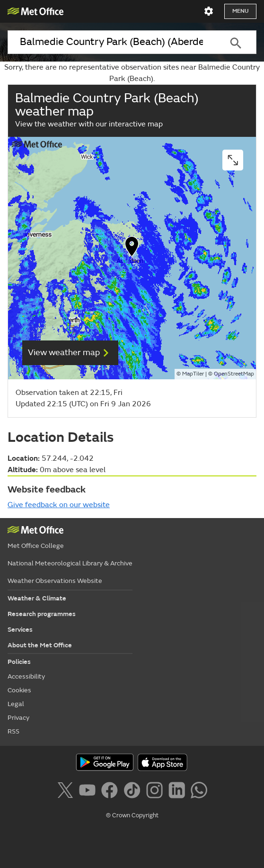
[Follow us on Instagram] (156, 792)
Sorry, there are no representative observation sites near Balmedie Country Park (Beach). (132, 73)
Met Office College (36, 546)
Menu (240, 11)
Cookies (19, 690)
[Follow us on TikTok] (134, 792)
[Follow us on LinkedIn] (179, 792)
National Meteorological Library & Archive (70, 563)
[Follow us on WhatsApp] (199, 792)
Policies (19, 662)
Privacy (18, 718)
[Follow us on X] (67, 792)
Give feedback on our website (59, 505)
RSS (13, 731)
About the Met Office (40, 645)
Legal (16, 704)
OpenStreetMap (234, 374)
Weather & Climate (37, 598)
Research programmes (42, 614)
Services (20, 630)
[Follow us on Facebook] (111, 792)
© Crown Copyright (132, 815)
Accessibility (26, 676)
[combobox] (111, 42)
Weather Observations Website (55, 581)
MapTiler (193, 374)
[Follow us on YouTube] (89, 792)
